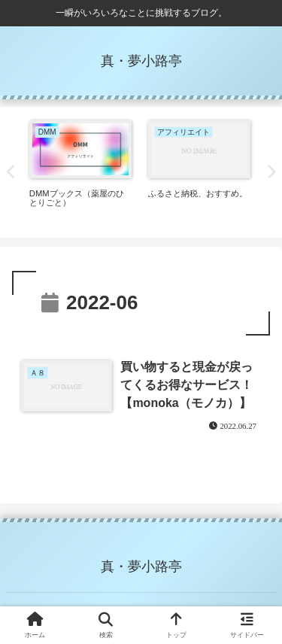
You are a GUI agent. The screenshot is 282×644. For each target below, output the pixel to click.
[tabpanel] (80, 170)
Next (271, 172)
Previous (11, 172)
